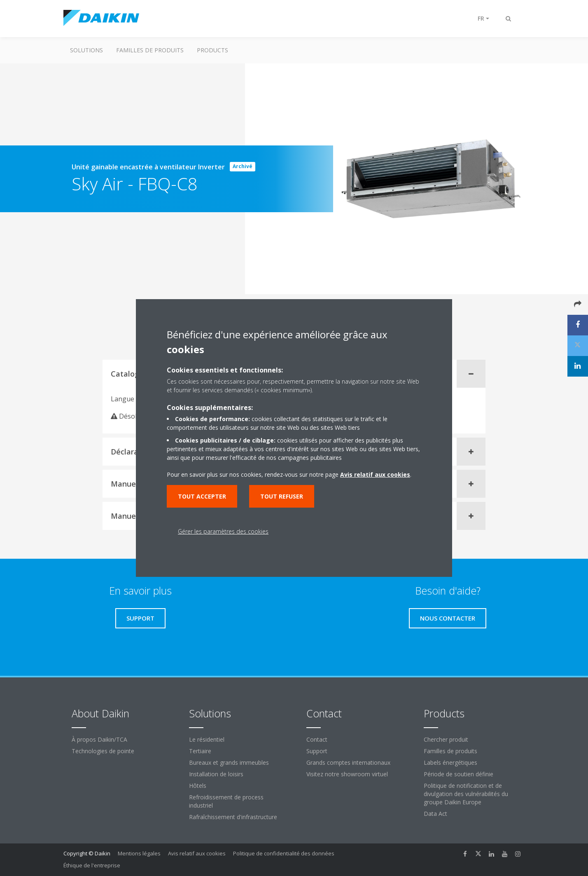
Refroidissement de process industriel (226, 801)
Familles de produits (150, 50)
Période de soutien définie (458, 774)
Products (212, 50)
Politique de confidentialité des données (284, 853)
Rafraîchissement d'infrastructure (233, 817)
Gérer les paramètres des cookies (223, 531)
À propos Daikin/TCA (99, 739)
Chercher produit (446, 739)
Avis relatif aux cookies (197, 853)
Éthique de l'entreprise (92, 865)
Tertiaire (200, 751)
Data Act (435, 814)
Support (317, 751)
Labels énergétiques (450, 762)
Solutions (86, 50)
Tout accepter (202, 496)
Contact (317, 739)
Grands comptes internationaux (348, 762)
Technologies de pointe (103, 751)
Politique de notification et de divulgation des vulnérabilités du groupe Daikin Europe (466, 794)
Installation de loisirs (216, 774)
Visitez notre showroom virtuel (347, 774)
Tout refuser (282, 496)
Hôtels (198, 786)
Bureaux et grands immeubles (229, 762)
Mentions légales (139, 853)
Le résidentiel (207, 739)
